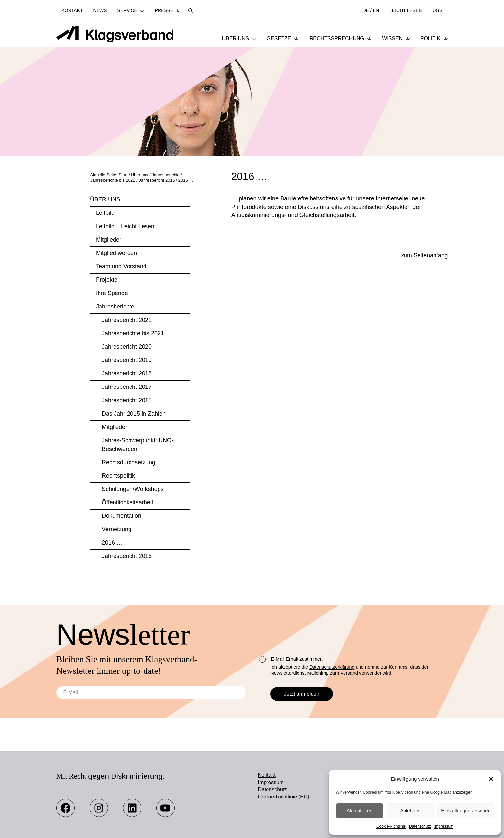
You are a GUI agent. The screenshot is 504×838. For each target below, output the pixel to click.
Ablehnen (410, 810)
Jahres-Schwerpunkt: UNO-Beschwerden (138, 445)
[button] (491, 779)
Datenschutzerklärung (332, 667)
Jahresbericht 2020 (127, 347)
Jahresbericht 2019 (127, 361)
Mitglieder (109, 240)
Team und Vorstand (121, 267)
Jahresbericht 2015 (127, 401)
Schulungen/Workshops (133, 490)
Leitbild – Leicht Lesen (125, 227)
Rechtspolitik (118, 476)
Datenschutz (420, 826)
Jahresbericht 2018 (127, 374)
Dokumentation (122, 516)
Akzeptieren (359, 810)
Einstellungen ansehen (466, 810)
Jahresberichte (115, 307)
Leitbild (105, 213)
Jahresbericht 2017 (127, 387)
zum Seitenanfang (424, 256)
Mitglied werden (116, 254)
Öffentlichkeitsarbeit (128, 503)
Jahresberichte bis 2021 (133, 334)
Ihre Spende (112, 294)
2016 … (112, 543)
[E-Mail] (151, 693)
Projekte (107, 280)
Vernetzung (117, 530)
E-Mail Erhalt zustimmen (291, 659)
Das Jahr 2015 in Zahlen (134, 414)
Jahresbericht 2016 (127, 557)
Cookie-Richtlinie (391, 826)
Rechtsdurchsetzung (129, 463)
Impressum (444, 826)
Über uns (105, 200)
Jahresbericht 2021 (127, 321)
